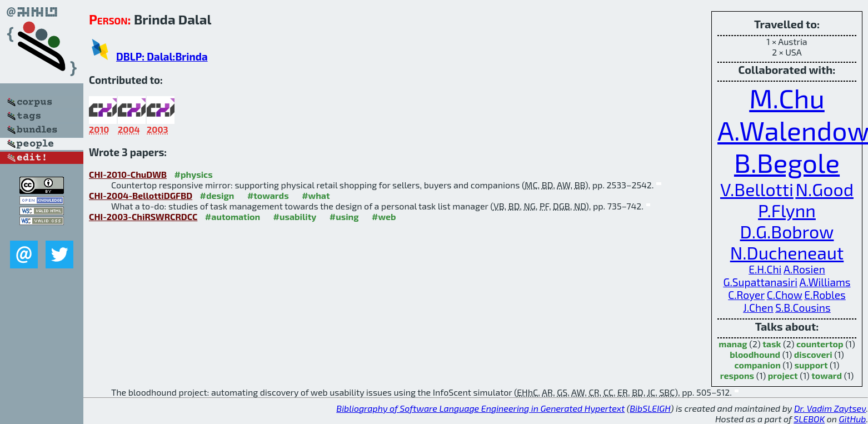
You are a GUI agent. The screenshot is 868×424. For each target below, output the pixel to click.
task (772, 344)
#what (316, 195)
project (783, 375)
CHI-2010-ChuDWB (128, 174)
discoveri (813, 354)
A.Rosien (804, 269)
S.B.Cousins (803, 308)
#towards (268, 195)
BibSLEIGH (650, 408)
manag (733, 344)
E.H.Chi (765, 269)
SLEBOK (809, 419)
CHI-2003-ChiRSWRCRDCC (143, 216)
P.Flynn (787, 210)
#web (384, 216)
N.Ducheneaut (787, 252)
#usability (295, 216)
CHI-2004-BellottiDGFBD (141, 195)
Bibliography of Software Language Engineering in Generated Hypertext (480, 408)
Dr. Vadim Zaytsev (830, 408)
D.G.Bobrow (787, 231)
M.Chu (787, 98)
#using (344, 216)
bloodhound (755, 354)
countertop (820, 344)
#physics (194, 174)
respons (737, 375)
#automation (233, 216)
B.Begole (787, 162)
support (811, 365)
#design (217, 195)
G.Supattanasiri (760, 282)
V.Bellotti (757, 189)
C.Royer (746, 295)
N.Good (824, 189)
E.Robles (825, 295)
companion (757, 365)
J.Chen (758, 308)
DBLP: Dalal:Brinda (162, 56)
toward (827, 375)
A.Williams (825, 282)
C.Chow (785, 295)
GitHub (853, 419)
